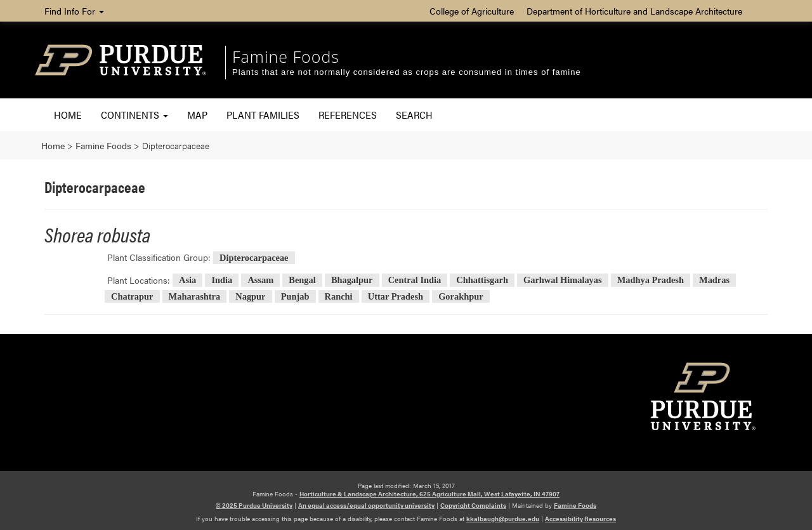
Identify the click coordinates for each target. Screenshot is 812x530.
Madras (714, 281)
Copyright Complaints (473, 505)
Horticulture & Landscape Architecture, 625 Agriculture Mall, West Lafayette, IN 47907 (429, 494)
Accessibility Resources (580, 519)
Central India (415, 281)
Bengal (302, 281)
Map (197, 115)
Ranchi (339, 296)
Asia (187, 281)
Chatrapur (132, 296)
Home (68, 115)
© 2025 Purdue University (254, 505)
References (348, 115)
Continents (134, 115)
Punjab (295, 296)
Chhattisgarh (482, 281)
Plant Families (263, 115)
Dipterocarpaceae (254, 258)
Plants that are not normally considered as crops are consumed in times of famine (407, 72)
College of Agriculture (472, 11)
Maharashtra (195, 296)
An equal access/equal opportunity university (366, 505)
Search (414, 115)
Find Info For (74, 11)
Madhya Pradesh (651, 281)
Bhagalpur (352, 281)
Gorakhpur (461, 296)
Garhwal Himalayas (563, 281)
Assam (260, 281)
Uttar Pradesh (396, 296)
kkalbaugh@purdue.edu (503, 519)
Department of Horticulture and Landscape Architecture (634, 11)
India (222, 281)
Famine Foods (286, 56)
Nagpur (250, 296)
